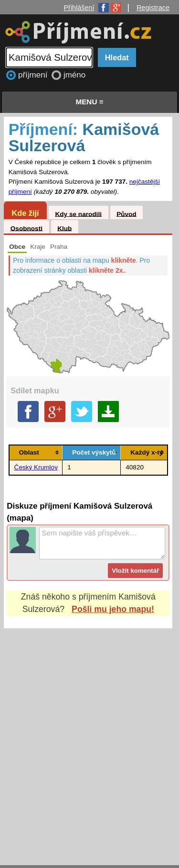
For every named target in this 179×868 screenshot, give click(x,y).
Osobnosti (26, 228)
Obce (17, 247)
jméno (74, 75)
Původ (126, 214)
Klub (64, 228)
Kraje (38, 247)
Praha (59, 247)
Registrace (153, 8)
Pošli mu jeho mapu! (113, 609)
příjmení (34, 75)
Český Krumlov (36, 467)
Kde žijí (25, 213)
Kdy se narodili (78, 214)
